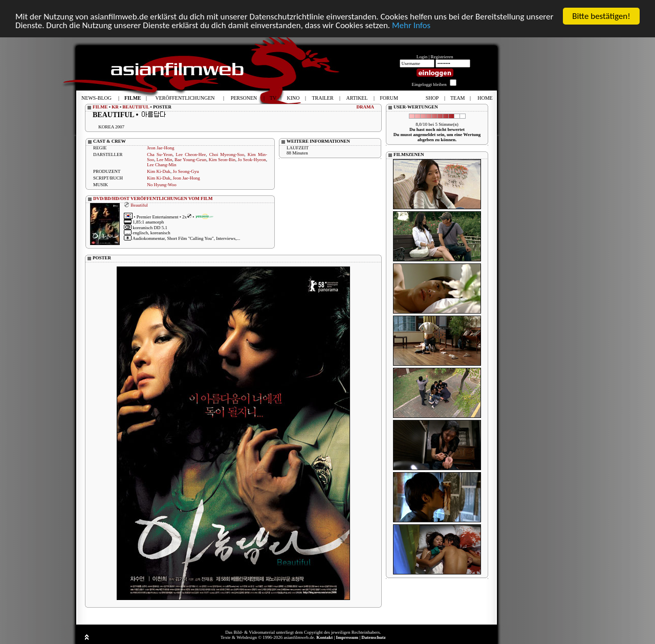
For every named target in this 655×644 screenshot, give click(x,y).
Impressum (347, 637)
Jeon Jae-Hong (160, 148)
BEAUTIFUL (136, 107)
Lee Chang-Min (161, 165)
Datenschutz (374, 637)
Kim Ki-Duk (159, 171)
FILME (100, 107)
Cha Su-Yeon (160, 154)
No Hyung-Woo (162, 185)
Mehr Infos (411, 25)
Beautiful (139, 205)
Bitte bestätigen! (601, 16)
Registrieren (442, 57)
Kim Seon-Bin (222, 160)
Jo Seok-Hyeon (252, 160)
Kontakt (324, 637)
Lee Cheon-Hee (191, 154)
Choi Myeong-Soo (227, 154)
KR (115, 107)
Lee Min (165, 160)
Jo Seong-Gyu (186, 171)
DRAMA (366, 107)
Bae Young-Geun (190, 160)
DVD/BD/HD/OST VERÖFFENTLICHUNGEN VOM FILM (153, 198)
